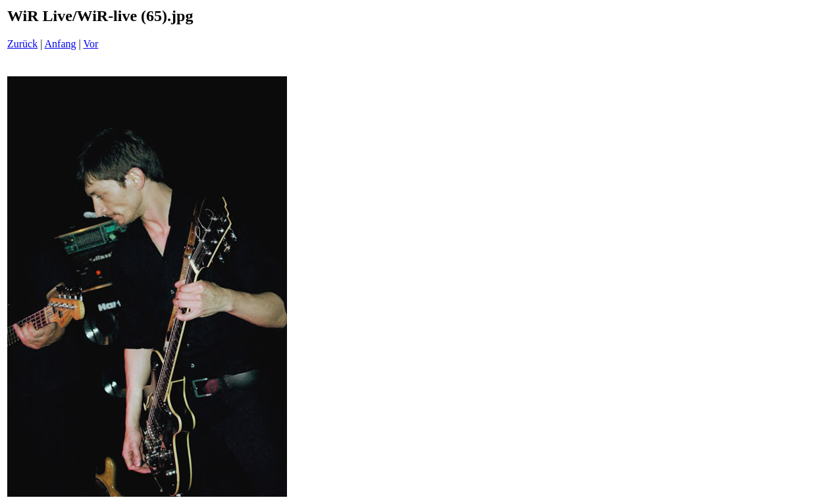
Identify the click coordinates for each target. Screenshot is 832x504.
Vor (91, 44)
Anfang (61, 44)
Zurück (22, 44)
